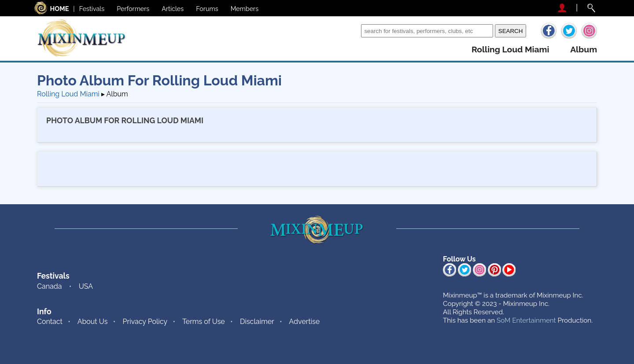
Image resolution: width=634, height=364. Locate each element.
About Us (93, 322)
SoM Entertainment (526, 320)
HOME (60, 9)
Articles (173, 9)
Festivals (92, 9)
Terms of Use (204, 322)
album (584, 50)
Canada (49, 286)
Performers (133, 9)
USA (86, 286)
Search (348, 31)
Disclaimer (257, 322)
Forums (207, 9)
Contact (50, 322)
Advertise (304, 322)
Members (245, 9)
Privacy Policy (145, 322)
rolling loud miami (510, 50)
